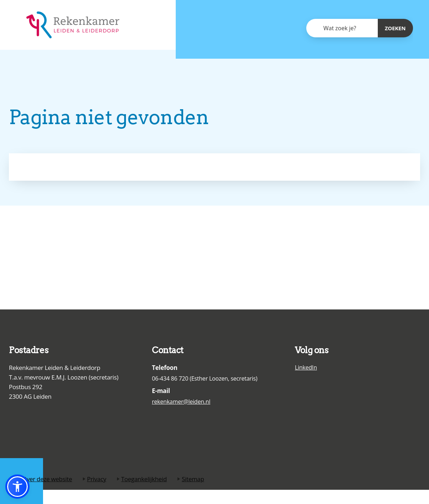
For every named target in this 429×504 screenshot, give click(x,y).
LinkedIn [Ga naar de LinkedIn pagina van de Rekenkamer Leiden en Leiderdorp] (306, 367)
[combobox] (342, 28)
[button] (17, 487)
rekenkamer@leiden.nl (181, 402)
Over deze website (47, 479)
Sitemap (193, 479)
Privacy (97, 479)
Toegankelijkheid (144, 479)
